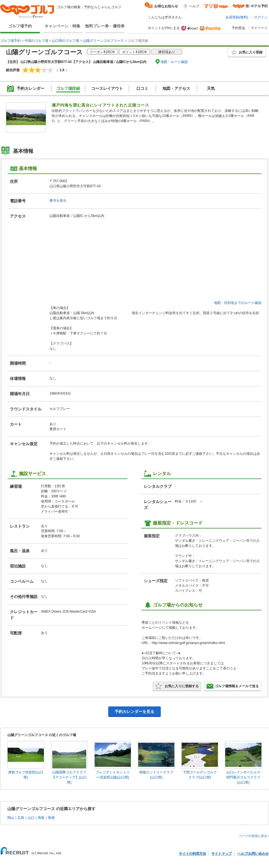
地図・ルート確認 (174, 62)
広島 (21, 818)
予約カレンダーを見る (134, 712)
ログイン (261, 17)
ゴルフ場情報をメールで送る (233, 686)
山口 (31, 818)
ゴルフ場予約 (20, 26)
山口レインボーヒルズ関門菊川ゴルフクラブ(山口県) (243, 777)
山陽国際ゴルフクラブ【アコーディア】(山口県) (69, 777)
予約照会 (238, 28)
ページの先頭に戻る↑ (254, 836)
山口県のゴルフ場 (66, 41)
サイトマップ (222, 854)
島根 (51, 818)
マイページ (259, 28)
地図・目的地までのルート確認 (238, 303)
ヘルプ (194, 6)
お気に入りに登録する (177, 686)
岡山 (11, 818)
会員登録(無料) (237, 17)
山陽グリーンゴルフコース (103, 41)
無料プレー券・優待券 (105, 26)
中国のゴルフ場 (36, 41)
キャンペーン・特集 (62, 26)
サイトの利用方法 (192, 854)
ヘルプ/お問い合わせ (253, 854)
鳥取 (41, 818)
